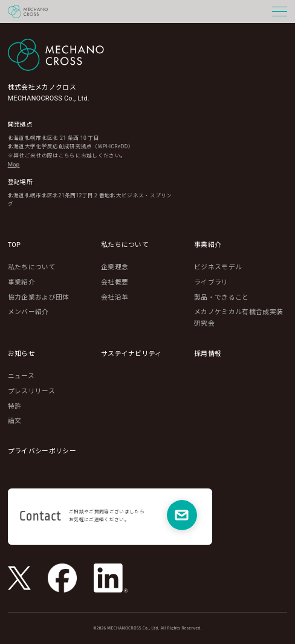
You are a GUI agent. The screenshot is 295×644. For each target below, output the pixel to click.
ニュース (21, 376)
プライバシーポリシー (42, 451)
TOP (15, 245)
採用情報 (208, 354)
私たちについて (32, 267)
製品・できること (222, 297)
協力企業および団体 (39, 297)
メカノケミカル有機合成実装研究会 (238, 317)
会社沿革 (115, 297)
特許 (15, 406)
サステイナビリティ (131, 354)
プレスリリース (31, 391)
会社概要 (115, 282)
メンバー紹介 (28, 312)
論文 (15, 421)
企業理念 (115, 267)
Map (14, 164)
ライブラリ (211, 282)
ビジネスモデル (218, 267)
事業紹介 (21, 282)
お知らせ (21, 354)
